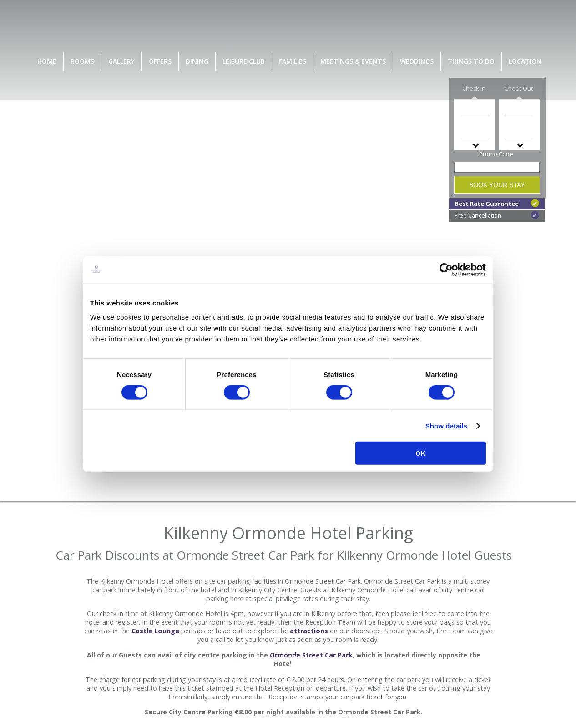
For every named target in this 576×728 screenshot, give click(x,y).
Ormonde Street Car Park (311, 655)
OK (421, 453)
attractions (309, 631)
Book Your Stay (497, 185)
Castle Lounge (155, 631)
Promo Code (496, 154)
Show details (447, 425)
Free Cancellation (497, 215)
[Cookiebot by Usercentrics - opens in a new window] (446, 270)
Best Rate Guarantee (497, 203)
